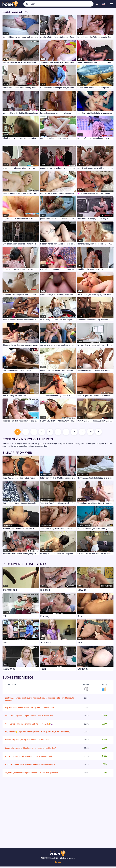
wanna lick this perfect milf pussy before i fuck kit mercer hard (29, 717)
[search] (26, 4)
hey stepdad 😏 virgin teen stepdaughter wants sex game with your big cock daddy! (38, 733)
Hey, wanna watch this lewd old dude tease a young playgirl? (29, 758)
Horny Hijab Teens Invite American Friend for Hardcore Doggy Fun (31, 766)
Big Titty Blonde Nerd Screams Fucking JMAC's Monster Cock (29, 709)
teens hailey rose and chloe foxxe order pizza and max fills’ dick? (31, 750)
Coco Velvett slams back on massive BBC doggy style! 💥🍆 (29, 725)
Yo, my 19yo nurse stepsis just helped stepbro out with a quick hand (32, 774)
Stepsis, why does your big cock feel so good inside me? (27, 741)
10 (96, 433)
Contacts (58, 864)
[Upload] (97, 4)
